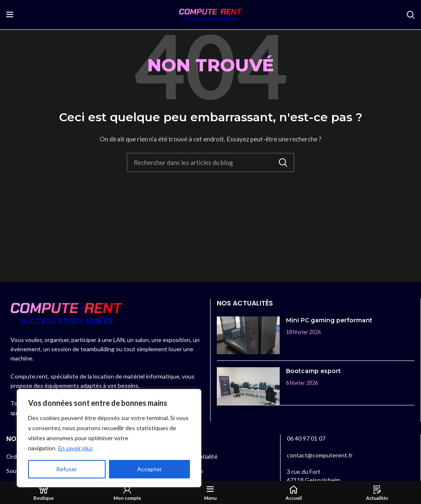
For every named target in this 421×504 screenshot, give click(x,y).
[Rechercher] (411, 15)
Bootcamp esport (313, 371)
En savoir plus (76, 448)
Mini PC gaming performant (329, 320)
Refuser (67, 469)
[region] (109, 438)
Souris (14, 471)
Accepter (149, 469)
